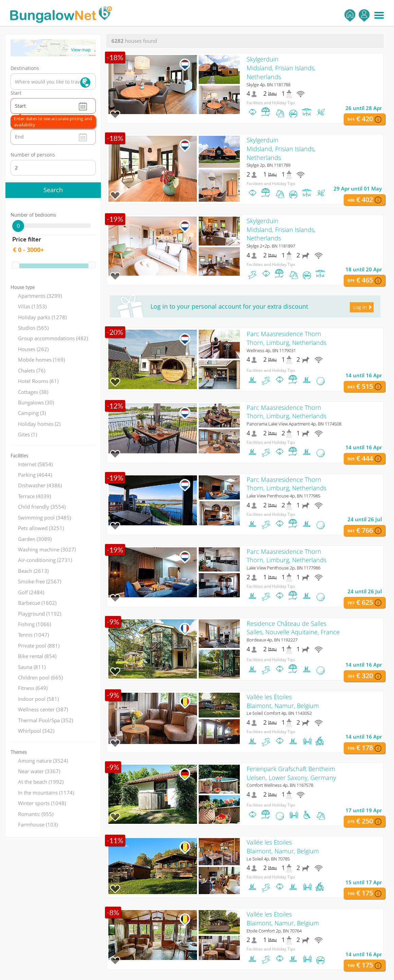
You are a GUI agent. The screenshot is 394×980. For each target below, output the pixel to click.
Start (16, 93)
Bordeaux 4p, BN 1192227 (272, 640)
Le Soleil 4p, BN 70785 (268, 859)
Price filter (27, 239)
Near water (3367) (39, 771)
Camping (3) (32, 413)
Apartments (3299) (40, 296)
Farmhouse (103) (38, 824)
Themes (19, 752)
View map (81, 50)
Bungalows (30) (36, 402)
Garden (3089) (35, 539)
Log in (364, 15)
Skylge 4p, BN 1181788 (268, 85)
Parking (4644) (35, 475)
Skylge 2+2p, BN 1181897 (271, 246)
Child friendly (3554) (42, 507)
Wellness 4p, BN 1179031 (271, 350)
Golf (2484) (31, 592)
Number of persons (33, 155)
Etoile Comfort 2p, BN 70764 (274, 931)
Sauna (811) (32, 667)
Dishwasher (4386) (40, 485)
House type (23, 287)
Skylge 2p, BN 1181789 (268, 165)
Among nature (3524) (43, 761)
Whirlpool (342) (36, 731)
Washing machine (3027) (47, 549)
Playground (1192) (40, 614)
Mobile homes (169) (41, 360)
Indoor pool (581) (38, 699)
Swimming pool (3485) (44, 518)
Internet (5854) (35, 464)
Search (53, 190)
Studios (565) (33, 328)
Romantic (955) (36, 814)
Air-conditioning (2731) (45, 560)
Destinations (25, 68)
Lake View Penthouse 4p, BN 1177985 (283, 496)
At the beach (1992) (41, 782)
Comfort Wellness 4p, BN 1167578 (280, 785)
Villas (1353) (32, 306)
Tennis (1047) (33, 635)
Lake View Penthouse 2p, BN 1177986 (283, 568)
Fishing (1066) (34, 624)
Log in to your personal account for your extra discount (229, 306)
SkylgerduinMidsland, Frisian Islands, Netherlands (281, 68)
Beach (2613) (33, 571)
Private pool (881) (39, 646)
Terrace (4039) (34, 496)
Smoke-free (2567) (40, 581)
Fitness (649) (33, 688)
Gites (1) (28, 434)
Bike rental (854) (37, 656)
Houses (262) (33, 349)
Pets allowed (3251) (41, 528)
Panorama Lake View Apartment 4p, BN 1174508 (294, 424)
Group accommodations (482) (53, 338)
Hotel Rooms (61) (38, 381)
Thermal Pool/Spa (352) (46, 720)
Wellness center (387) (43, 709)
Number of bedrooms (33, 215)
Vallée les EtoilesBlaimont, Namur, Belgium (283, 701)
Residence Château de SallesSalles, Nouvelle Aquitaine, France (293, 628)
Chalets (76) (32, 370)
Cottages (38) (33, 392)
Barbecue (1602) (37, 603)
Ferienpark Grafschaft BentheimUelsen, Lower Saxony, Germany (291, 773)
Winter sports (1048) (42, 803)
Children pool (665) (40, 677)
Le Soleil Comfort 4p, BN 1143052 (279, 713)
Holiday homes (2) (39, 424)
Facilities (19, 456)
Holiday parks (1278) (42, 317)
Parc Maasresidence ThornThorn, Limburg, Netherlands (286, 338)
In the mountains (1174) (46, 793)
